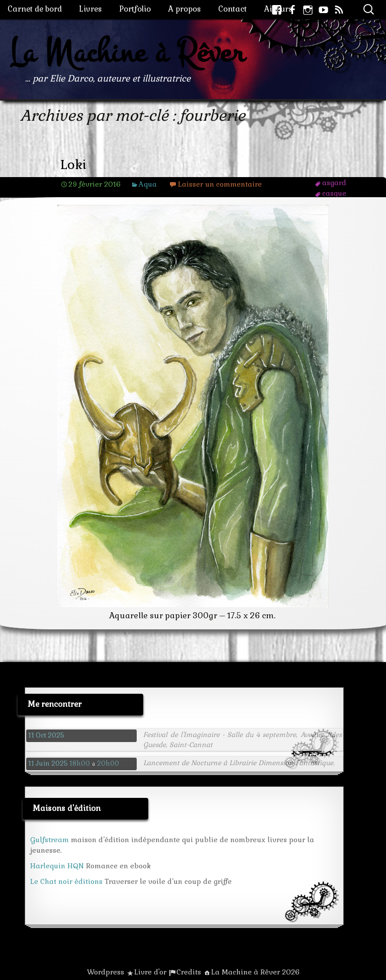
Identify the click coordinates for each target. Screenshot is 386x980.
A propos (184, 9)
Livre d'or (150, 972)
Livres (90, 9)
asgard (334, 183)
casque (334, 193)
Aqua (148, 184)
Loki (73, 165)
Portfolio (135, 9)
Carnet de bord (35, 9)
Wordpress (106, 972)
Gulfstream (50, 840)
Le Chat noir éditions (66, 881)
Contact (232, 9)
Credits (189, 972)
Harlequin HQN (57, 866)
